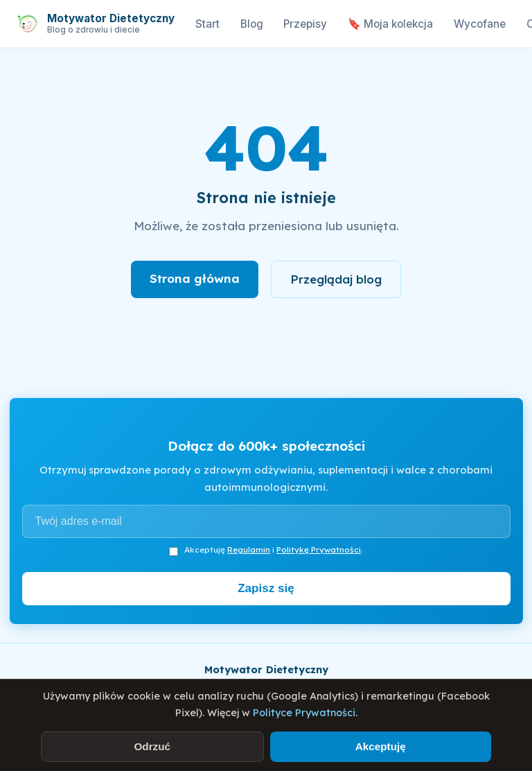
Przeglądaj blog (336, 279)
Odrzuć (152, 746)
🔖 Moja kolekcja (390, 24)
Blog (252, 24)
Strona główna (195, 278)
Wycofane (480, 24)
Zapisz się (266, 588)
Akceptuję (381, 746)
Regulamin (249, 549)
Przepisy (305, 24)
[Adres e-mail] (266, 521)
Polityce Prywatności (304, 713)
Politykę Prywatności (319, 549)
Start (207, 24)
